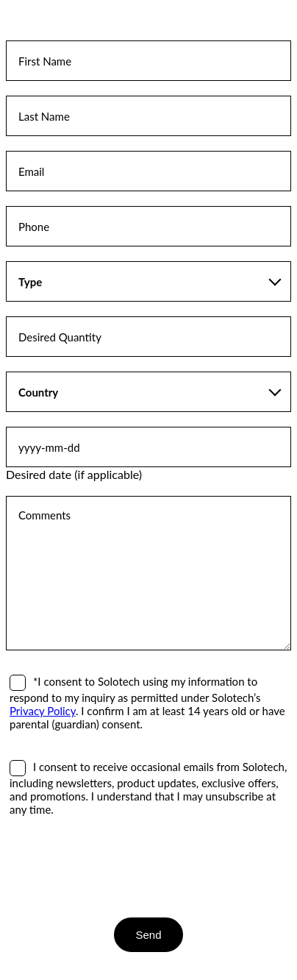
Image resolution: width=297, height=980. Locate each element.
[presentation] (118, 867)
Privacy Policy (43, 711)
